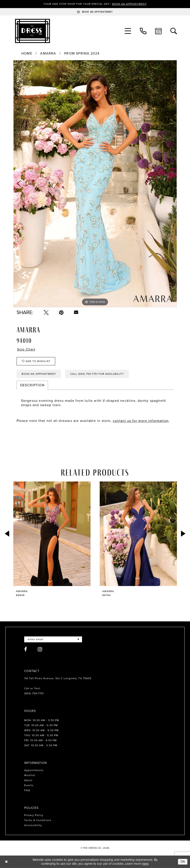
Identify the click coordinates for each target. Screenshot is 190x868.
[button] (128, 31)
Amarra (48, 53)
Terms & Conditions (38, 820)
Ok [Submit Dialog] (183, 862)
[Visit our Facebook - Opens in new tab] (26, 649)
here (145, 864)
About (28, 780)
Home (27, 53)
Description (32, 385)
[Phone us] (143, 31)
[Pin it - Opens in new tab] (61, 312)
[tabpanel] (95, 184)
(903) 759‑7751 (34, 693)
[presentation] (52, 534)
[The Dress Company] (33, 31)
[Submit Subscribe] (79, 639)
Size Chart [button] (26, 349)
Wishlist (30, 775)
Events (29, 785)
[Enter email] (53, 639)
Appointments (34, 770)
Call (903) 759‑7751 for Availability (97, 374)
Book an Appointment (129, 4)
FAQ (27, 790)
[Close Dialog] (6, 862)
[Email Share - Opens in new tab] (76, 312)
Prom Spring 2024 (82, 53)
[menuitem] (128, 31)
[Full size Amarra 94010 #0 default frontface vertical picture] (95, 184)
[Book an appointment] (95, 12)
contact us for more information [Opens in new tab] (141, 421)
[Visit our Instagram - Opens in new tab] (40, 649)
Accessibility (33, 825)
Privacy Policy (34, 815)
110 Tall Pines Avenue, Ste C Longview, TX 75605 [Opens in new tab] (58, 678)
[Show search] (174, 31)
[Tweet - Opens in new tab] (46, 312)
